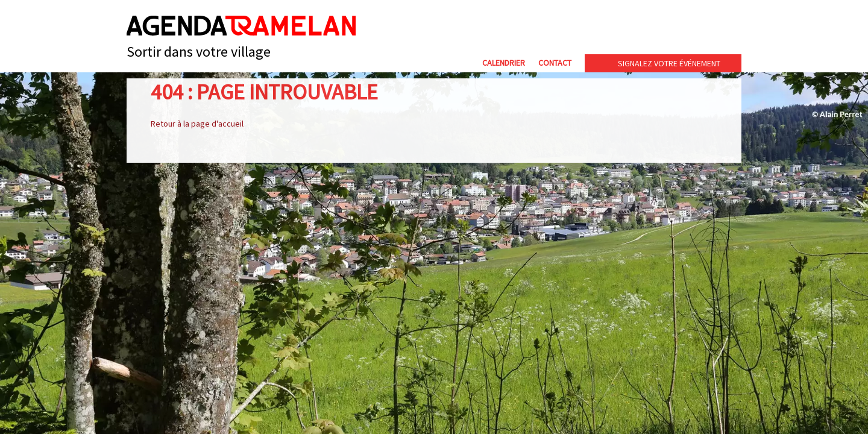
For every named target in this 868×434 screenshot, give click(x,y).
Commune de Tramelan (621, 29)
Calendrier (504, 63)
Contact (555, 63)
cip (712, 29)
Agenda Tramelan (241, 26)
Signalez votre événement (669, 63)
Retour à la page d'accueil (197, 124)
